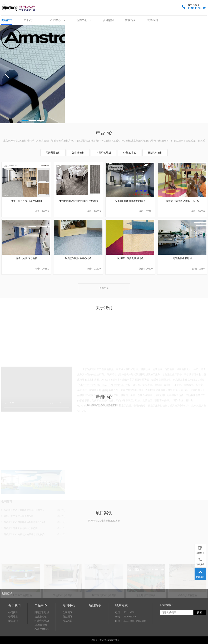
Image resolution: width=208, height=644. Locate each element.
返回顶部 (200, 573)
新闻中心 (84, 20)
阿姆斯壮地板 (53, 153)
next (201, 74)
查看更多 (104, 288)
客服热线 (200, 561)
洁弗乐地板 (78, 153)
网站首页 (7, 20)
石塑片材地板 (155, 153)
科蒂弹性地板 (104, 153)
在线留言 (130, 20)
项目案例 (108, 20)
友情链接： (8, 585)
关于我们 (31, 20)
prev (7, 74)
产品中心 (57, 20)
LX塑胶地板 (129, 153)
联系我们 (152, 20)
